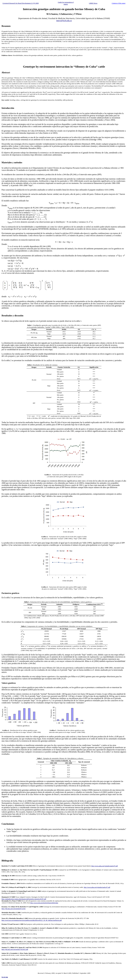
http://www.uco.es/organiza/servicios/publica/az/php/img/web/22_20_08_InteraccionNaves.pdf (32, 920)
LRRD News (93, 3)
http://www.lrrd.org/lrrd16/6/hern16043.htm (44, 903)
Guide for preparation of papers (66, 3)
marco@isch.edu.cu (64, 21)
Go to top (5, 977)
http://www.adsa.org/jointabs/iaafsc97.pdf (105, 866)
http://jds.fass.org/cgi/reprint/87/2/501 (14, 909)
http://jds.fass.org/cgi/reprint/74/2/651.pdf (15, 949)
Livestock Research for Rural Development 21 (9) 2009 (21, 3)
